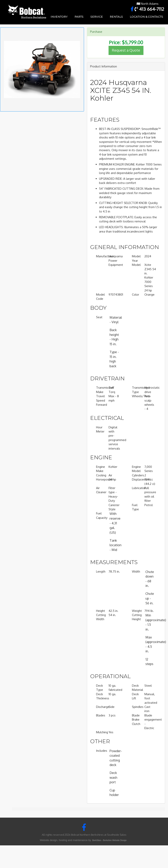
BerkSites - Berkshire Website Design (109, 840)
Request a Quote (126, 50)
